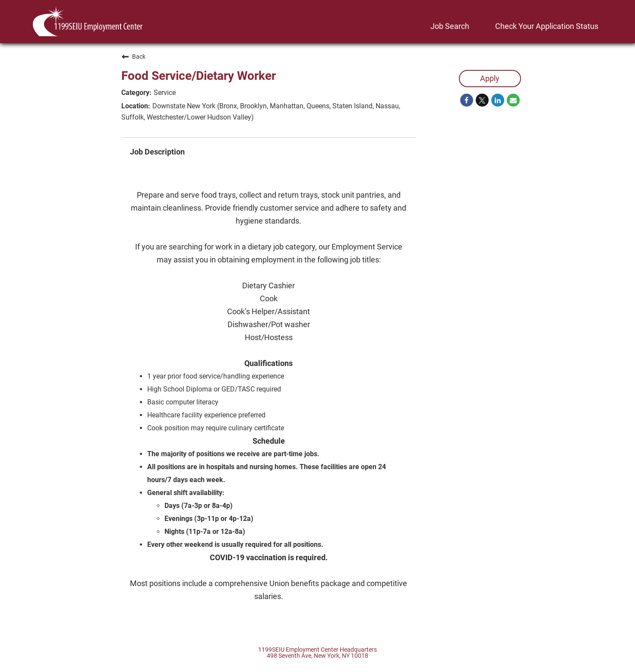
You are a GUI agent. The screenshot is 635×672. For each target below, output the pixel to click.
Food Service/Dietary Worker (199, 76)
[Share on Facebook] (467, 100)
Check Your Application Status (547, 26)
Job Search (450, 26)
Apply (490, 78)
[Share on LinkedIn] (498, 100)
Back (133, 57)
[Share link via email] (513, 100)
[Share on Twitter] (482, 100)
